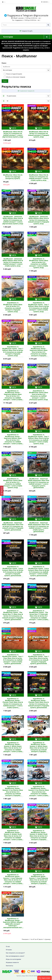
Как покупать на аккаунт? (15, 953)
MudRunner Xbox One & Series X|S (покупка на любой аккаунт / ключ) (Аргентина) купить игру (13, 134)
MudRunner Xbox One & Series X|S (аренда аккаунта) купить (13, 177)
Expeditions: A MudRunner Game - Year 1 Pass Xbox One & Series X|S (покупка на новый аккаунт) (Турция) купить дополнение (39, 659)
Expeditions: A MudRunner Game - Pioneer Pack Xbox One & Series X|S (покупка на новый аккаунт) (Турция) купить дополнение (39, 703)
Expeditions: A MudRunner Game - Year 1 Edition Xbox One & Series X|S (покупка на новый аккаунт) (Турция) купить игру (13, 351)
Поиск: (4, 63)
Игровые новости (12, 962)
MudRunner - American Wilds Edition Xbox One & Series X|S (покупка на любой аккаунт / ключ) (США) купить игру (13, 262)
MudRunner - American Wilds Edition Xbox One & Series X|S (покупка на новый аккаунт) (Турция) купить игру (39, 220)
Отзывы (9, 950)
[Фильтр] (2, 491)
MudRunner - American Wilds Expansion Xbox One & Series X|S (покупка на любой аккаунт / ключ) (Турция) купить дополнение (39, 483)
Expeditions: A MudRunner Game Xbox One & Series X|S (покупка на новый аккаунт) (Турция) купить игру (13, 307)
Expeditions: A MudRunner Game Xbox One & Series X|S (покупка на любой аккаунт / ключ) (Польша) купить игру (39, 395)
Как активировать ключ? (15, 956)
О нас (8, 946)
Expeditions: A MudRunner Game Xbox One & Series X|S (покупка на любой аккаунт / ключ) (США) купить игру (39, 263)
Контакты (9, 966)
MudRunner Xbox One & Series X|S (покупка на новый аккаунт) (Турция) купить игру (39, 134)
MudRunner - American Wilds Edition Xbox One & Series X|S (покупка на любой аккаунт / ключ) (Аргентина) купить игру (13, 220)
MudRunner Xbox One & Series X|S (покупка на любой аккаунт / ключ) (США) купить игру (39, 177)
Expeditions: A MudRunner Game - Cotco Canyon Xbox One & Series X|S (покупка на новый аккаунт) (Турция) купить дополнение (13, 571)
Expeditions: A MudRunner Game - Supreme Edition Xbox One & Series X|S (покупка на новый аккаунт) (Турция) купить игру (39, 351)
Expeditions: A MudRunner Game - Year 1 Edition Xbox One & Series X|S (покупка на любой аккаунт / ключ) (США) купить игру (39, 307)
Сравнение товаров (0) (26, 91)
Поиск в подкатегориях (13, 74)
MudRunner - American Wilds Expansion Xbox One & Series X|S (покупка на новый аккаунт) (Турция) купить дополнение (13, 526)
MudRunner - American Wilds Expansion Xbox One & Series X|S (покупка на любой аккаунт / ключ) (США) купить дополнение (39, 527)
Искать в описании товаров (14, 77)
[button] (44, 978)
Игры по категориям (13, 959)
